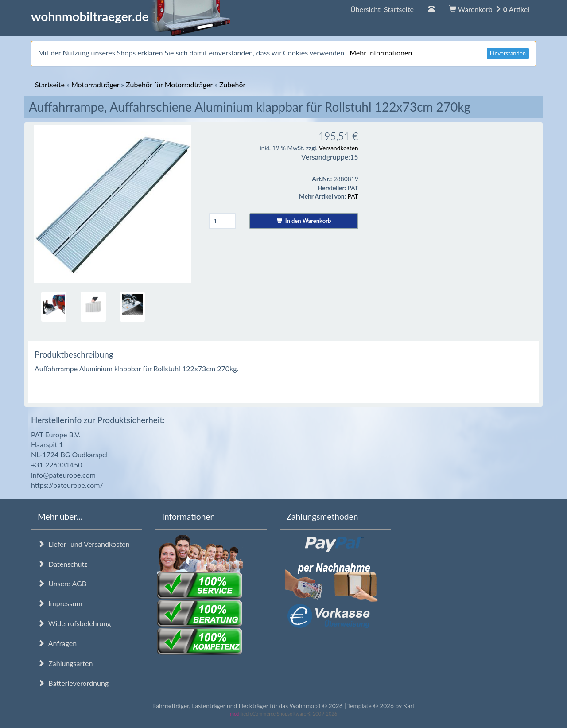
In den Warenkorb (304, 221)
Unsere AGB (62, 583)
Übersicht (382, 9)
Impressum (60, 603)
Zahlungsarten (65, 663)
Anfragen (57, 643)
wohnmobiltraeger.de (131, 16)
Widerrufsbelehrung (74, 623)
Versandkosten (339, 148)
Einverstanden (508, 53)
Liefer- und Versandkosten (84, 544)
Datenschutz (62, 564)
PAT (353, 196)
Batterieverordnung (73, 683)
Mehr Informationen (381, 53)
